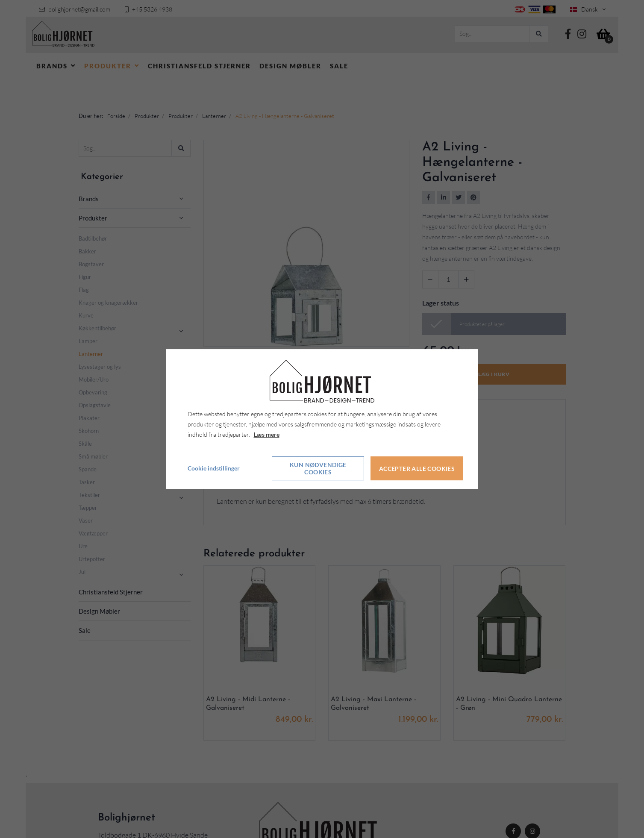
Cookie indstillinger (214, 469)
